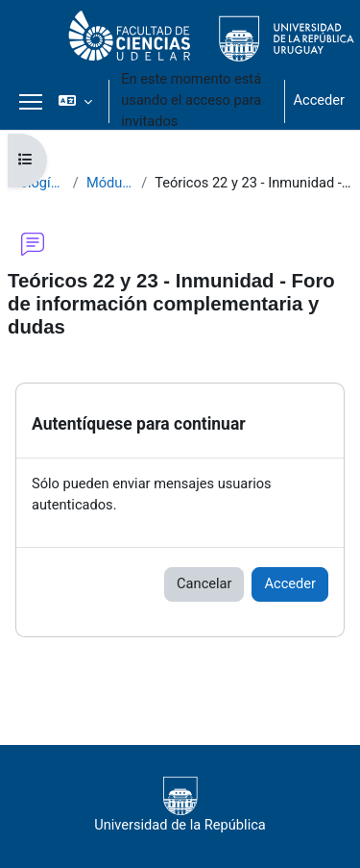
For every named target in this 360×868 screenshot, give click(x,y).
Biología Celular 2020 (36, 183)
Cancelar (204, 583)
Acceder (319, 100)
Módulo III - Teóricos (110, 183)
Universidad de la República (180, 805)
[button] (75, 101)
